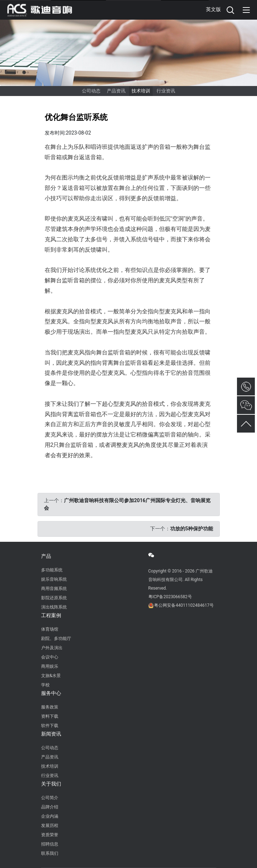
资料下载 (50, 716)
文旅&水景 (51, 676)
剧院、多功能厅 (56, 639)
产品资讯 (116, 91)
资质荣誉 (50, 835)
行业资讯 (166, 91)
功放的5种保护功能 (192, 529)
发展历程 (50, 826)
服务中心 (51, 693)
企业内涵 (50, 816)
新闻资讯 (51, 734)
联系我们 (50, 853)
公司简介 (50, 798)
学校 (45, 685)
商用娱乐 (50, 666)
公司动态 (91, 91)
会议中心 (50, 657)
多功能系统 (52, 570)
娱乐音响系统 (54, 579)
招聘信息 (50, 844)
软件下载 (50, 726)
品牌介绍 (50, 807)
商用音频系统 (54, 589)
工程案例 (51, 615)
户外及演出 (52, 648)
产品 (46, 556)
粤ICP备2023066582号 (170, 597)
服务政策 (50, 707)
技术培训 (141, 91)
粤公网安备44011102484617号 (184, 605)
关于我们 (51, 784)
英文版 (213, 9)
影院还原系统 (54, 598)
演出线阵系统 (54, 607)
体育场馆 (50, 629)
